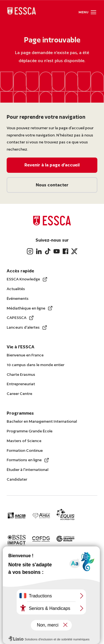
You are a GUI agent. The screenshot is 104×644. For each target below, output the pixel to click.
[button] (93, 12)
